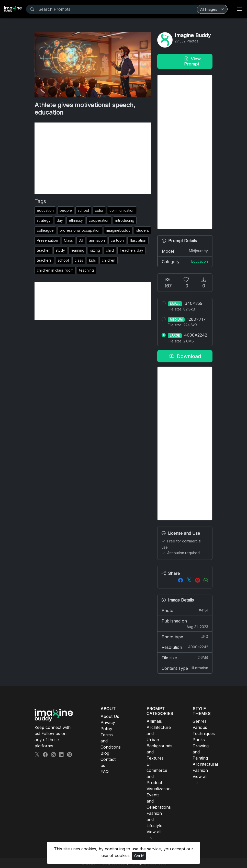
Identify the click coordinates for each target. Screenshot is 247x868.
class (79, 260)
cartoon (117, 240)
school (83, 210)
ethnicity (76, 220)
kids (92, 260)
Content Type (185, 668)
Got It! (139, 856)
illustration (138, 240)
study (60, 250)
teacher (43, 250)
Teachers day (131, 250)
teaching (87, 270)
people (66, 210)
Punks (199, 740)
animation (97, 240)
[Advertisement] (93, 158)
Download (185, 356)
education (45, 210)
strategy (44, 220)
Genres (200, 721)
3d (81, 240)
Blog (105, 753)
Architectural (205, 764)
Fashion (200, 770)
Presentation (47, 240)
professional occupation (80, 230)
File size (185, 658)
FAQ (105, 772)
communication (122, 210)
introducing (125, 220)
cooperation (99, 220)
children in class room (55, 270)
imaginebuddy (118, 230)
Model (185, 251)
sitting (95, 250)
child (110, 250)
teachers (44, 260)
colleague (45, 230)
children (109, 260)
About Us (110, 716)
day (60, 220)
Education (200, 261)
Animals (154, 721)
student (143, 230)
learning (78, 250)
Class (68, 240)
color (99, 210)
